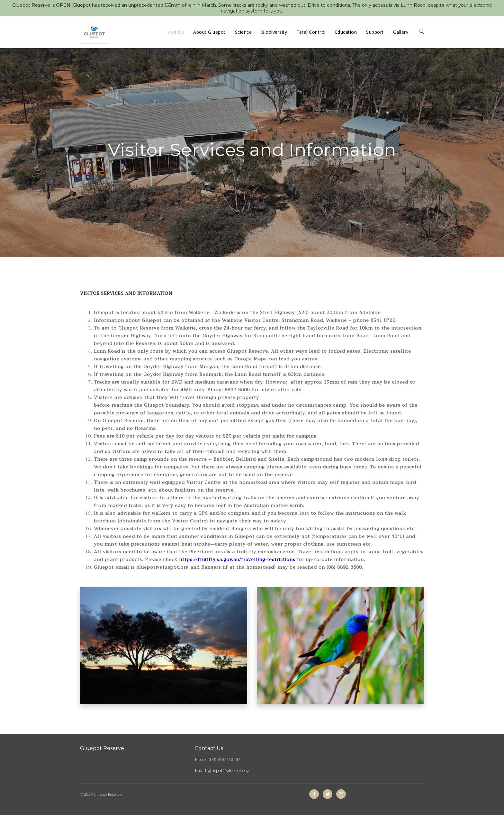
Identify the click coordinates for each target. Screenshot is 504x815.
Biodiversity (274, 32)
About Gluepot (209, 32)
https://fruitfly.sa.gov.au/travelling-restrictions (237, 559)
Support (375, 32)
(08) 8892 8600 (224, 759)
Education (346, 32)
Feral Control (311, 32)
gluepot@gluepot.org (228, 770)
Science (243, 32)
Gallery (401, 32)
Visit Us (176, 32)
